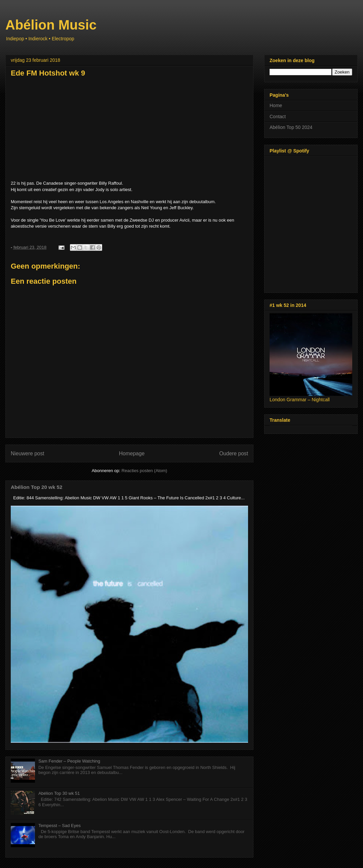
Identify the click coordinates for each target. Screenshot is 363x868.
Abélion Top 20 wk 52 (36, 487)
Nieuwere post (28, 453)
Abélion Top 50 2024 (291, 127)
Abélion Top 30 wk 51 (59, 793)
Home (276, 105)
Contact (278, 117)
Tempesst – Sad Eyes (59, 826)
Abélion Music (51, 25)
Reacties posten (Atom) (145, 471)
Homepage (132, 453)
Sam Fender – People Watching (69, 761)
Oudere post (234, 453)
